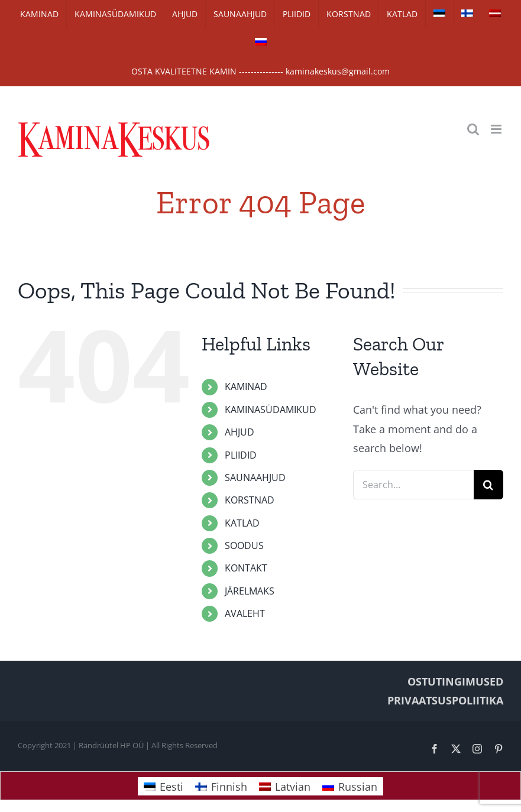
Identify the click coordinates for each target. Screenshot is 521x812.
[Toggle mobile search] (473, 129)
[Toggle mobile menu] (497, 129)
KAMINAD (246, 386)
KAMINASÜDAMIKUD (271, 410)
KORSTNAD (250, 500)
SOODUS (244, 545)
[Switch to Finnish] (467, 14)
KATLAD (242, 523)
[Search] (488, 485)
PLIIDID (241, 455)
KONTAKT (246, 568)
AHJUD (240, 432)
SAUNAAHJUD (255, 478)
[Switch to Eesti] (164, 786)
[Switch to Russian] (261, 43)
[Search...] (413, 485)
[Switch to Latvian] (495, 14)
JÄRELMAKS (250, 591)
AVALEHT (245, 613)
